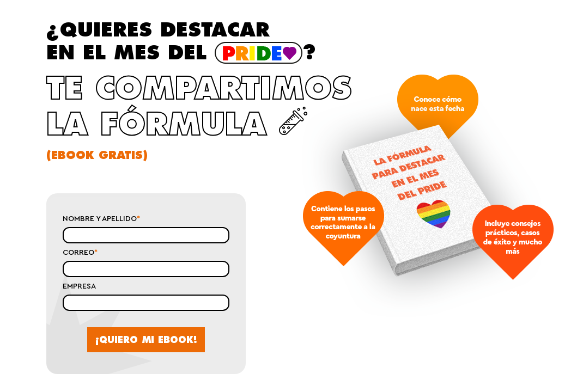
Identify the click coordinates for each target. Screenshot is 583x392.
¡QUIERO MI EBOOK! (146, 340)
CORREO (80, 253)
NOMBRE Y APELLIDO (101, 219)
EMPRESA (79, 286)
